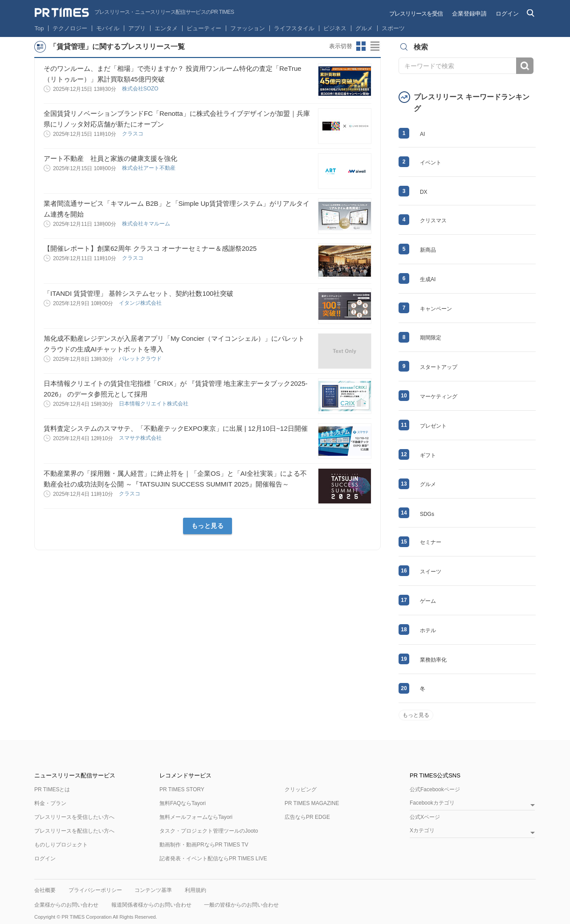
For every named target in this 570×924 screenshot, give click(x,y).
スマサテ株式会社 (141, 438)
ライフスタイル (294, 28)
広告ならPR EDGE (307, 817)
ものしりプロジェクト (61, 845)
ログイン (507, 14)
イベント (431, 163)
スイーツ (431, 572)
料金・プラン (50, 803)
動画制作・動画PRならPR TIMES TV (204, 845)
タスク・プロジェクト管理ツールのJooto (209, 831)
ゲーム (428, 601)
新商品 (428, 250)
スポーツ (393, 28)
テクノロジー (70, 28)
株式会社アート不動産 (149, 168)
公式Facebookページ (435, 789)
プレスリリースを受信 (416, 14)
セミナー (431, 542)
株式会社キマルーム (147, 224)
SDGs (427, 514)
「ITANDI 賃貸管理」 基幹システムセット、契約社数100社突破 (138, 293)
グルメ (364, 28)
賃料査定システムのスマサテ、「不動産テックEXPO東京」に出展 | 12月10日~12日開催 (176, 428)
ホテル (428, 630)
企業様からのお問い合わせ (66, 905)
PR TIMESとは (52, 789)
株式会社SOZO (141, 89)
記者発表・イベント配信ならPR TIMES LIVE (213, 859)
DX (424, 192)
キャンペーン (436, 309)
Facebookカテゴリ (432, 803)
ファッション (248, 28)
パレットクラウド (141, 359)
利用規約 (195, 890)
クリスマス (433, 221)
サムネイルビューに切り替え (361, 46)
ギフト (428, 455)
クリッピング (301, 789)
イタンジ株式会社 (141, 303)
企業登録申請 (469, 14)
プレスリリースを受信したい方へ (74, 817)
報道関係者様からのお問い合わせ (151, 905)
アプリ (137, 28)
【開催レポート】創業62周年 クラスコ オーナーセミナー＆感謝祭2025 (150, 248)
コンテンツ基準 (153, 890)
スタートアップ (439, 367)
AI (422, 134)
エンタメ (166, 28)
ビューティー (204, 28)
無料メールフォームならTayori (196, 817)
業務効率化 (433, 660)
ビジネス (335, 28)
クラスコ (133, 134)
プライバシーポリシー (95, 890)
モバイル (108, 28)
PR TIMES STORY (182, 789)
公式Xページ (425, 817)
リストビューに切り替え (375, 46)
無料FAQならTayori (183, 803)
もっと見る (208, 526)
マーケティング (439, 397)
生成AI (428, 279)
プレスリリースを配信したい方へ (74, 831)
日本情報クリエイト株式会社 (154, 404)
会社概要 (45, 890)
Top (39, 28)
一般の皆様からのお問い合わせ (241, 905)
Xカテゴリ (422, 831)
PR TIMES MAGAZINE (312, 803)
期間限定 (431, 338)
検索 (525, 66)
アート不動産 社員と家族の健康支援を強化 (110, 158)
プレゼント (433, 426)
